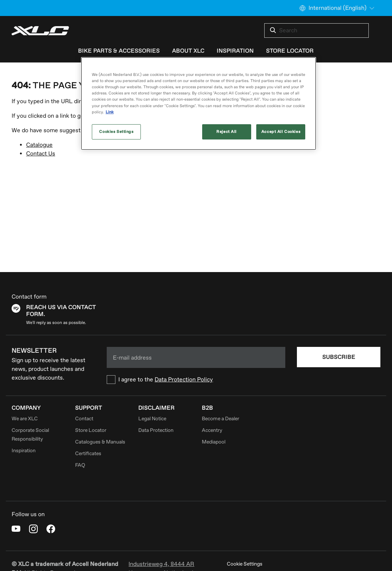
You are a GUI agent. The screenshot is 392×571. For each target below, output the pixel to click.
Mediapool (214, 442)
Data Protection (156, 430)
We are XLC (25, 419)
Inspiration (24, 451)
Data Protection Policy (184, 380)
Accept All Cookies (281, 132)
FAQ (80, 465)
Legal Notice (152, 419)
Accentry (212, 430)
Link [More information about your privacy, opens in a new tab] (110, 112)
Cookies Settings (116, 132)
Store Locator (91, 430)
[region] (199, 103)
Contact (84, 419)
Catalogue (39, 145)
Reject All (226, 132)
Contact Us (41, 154)
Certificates (88, 453)
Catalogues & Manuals (100, 442)
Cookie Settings (245, 564)
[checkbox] (196, 380)
